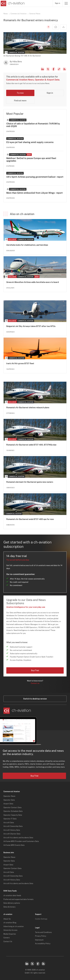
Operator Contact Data (12, 808)
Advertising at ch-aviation (14, 926)
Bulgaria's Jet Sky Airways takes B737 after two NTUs (31, 326)
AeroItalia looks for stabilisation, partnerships (27, 245)
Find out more (20, 101)
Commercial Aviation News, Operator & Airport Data (33, 80)
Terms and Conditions (43, 932)
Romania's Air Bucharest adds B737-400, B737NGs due (31, 445)
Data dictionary (9, 907)
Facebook (53, 69)
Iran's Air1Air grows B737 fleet (20, 363)
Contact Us (8, 942)
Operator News (9, 796)
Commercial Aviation (18, 14)
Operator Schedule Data (13, 811)
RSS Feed (64, 69)
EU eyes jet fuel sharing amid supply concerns (30, 142)
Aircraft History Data (12, 830)
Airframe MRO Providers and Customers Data (21, 841)
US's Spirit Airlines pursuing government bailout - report (35, 177)
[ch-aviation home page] (12, 3)
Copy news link (59, 69)
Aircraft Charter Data (12, 834)
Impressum (39, 940)
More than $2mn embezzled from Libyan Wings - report (34, 193)
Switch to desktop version (35, 699)
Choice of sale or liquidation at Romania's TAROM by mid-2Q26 (33, 125)
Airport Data (8, 804)
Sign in (57, 3)
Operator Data (9, 800)
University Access (10, 930)
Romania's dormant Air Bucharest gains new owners (30, 482)
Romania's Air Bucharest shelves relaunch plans (28, 408)
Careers (7, 938)
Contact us (35, 683)
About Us (7, 919)
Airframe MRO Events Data (14, 845)
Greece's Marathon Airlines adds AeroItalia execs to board (33, 282)
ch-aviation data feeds (12, 896)
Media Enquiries (10, 934)
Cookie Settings (41, 919)
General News (35, 14)
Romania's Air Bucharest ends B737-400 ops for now (30, 519)
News (6, 14)
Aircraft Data (9, 823)
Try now (20, 93)
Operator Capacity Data (13, 815)
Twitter (32, 964)
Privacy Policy (41, 936)
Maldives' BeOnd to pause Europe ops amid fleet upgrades (31, 160)
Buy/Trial (35, 670)
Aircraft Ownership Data (13, 826)
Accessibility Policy (43, 944)
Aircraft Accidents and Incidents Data (18, 838)
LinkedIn (42, 69)
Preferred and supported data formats (18, 899)
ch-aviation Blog (10, 923)
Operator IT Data (10, 819)
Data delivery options (12, 903)
